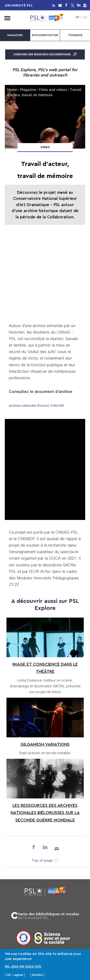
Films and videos (53, 90)
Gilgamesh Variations (45, 744)
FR (77, 18)
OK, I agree (15, 975)
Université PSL (19, 5)
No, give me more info (23, 966)
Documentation (45, 35)
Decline (37, 975)
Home (12, 90)
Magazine (15, 35)
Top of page (42, 861)
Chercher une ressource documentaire (45, 54)
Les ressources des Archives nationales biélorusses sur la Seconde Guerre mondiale (45, 813)
